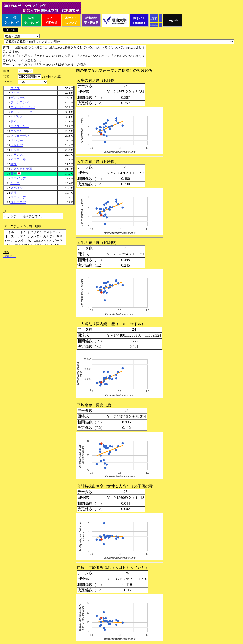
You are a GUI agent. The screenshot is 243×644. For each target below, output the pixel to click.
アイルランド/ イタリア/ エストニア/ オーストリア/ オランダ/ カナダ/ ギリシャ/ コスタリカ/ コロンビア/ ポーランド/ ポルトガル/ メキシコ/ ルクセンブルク (39, 239)
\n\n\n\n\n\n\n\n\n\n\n (29, 77)
